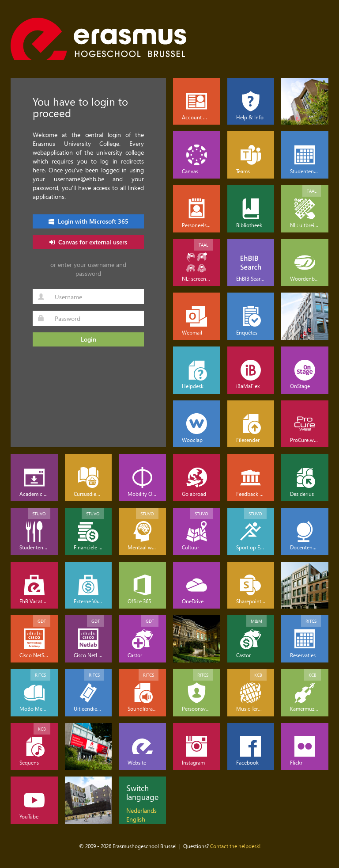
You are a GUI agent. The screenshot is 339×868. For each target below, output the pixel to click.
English (136, 819)
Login (89, 339)
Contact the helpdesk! (235, 846)
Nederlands (141, 810)
